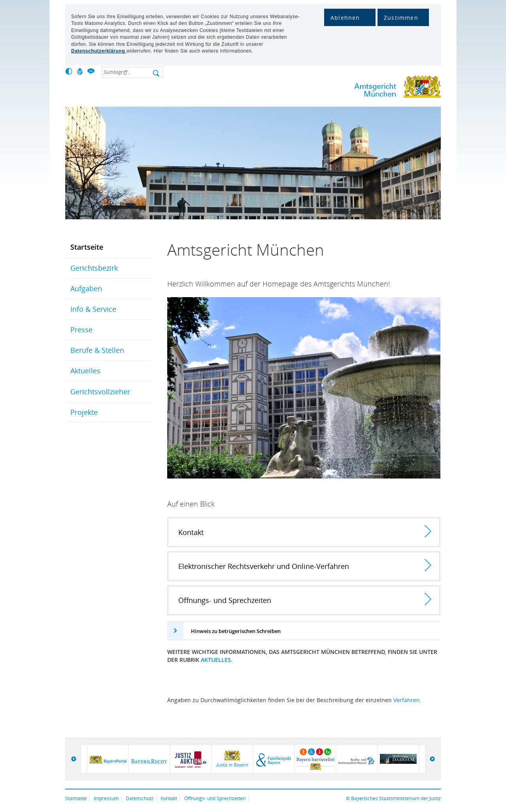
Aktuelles (85, 371)
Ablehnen (345, 18)
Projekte (84, 412)
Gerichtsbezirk (94, 268)
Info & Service (93, 309)
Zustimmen (401, 18)
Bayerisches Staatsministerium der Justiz (396, 798)
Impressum (106, 798)
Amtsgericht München (372, 88)
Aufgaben (86, 288)
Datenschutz (140, 798)
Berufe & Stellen (97, 350)
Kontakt (169, 798)
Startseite (87, 247)
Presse (81, 330)
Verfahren (407, 700)
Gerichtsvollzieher (100, 392)
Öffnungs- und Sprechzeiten (215, 798)
